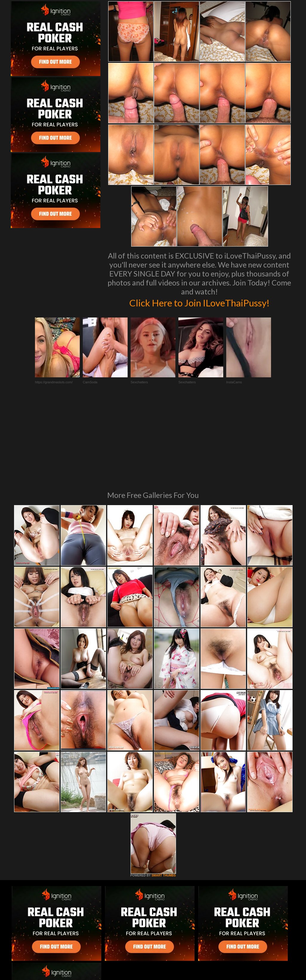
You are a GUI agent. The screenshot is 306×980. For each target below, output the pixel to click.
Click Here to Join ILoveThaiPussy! (199, 302)
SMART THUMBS (164, 794)
